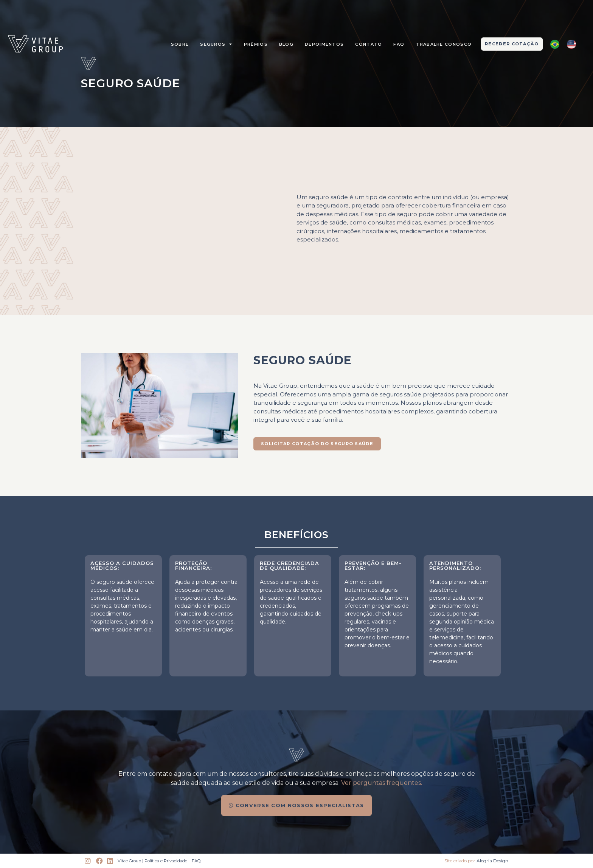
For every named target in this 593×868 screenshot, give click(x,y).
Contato (369, 44)
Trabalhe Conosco (444, 44)
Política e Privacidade (166, 861)
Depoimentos (324, 44)
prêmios (256, 44)
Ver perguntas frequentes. (382, 783)
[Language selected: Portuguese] (567, 44)
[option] (573, 44)
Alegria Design (492, 861)
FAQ (399, 44)
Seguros (216, 44)
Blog (286, 44)
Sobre (180, 44)
